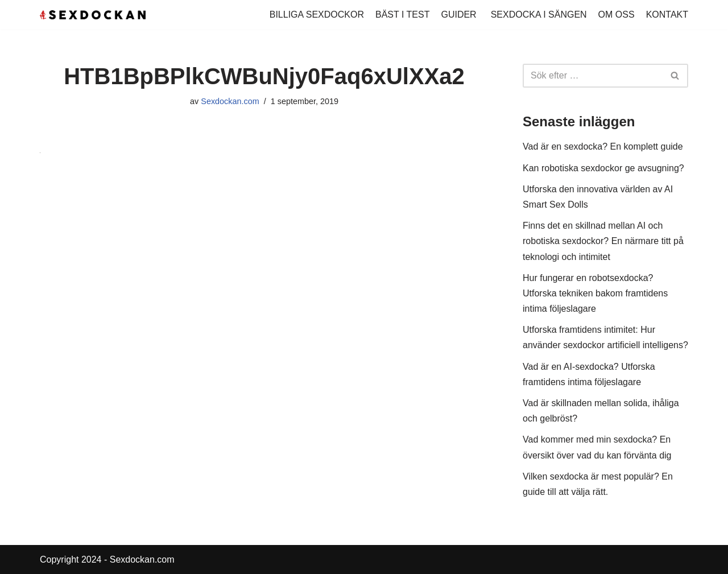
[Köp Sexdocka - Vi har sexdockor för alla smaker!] (93, 15)
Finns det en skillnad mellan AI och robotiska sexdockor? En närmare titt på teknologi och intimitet (603, 241)
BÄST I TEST (402, 15)
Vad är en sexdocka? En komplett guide (603, 146)
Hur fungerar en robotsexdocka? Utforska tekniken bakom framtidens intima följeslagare (595, 293)
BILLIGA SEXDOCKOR (317, 15)
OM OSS (617, 15)
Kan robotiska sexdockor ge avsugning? (603, 168)
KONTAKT (667, 15)
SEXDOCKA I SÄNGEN (539, 15)
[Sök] (593, 76)
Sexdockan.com (230, 101)
